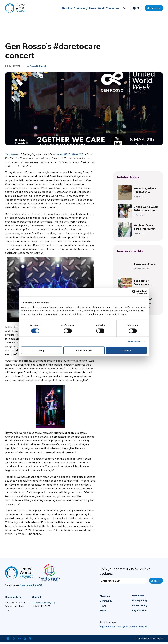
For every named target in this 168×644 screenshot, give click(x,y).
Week (97, 8)
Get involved (154, 8)
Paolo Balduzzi (38, 66)
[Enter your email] (123, 581)
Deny (42, 350)
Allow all (126, 350)
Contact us (111, 8)
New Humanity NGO (31, 585)
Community (72, 8)
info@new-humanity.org (43, 603)
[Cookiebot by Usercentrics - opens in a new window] (134, 292)
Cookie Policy (140, 605)
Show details (134, 342)
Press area (138, 596)
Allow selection (84, 350)
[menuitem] (103, 626)
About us (56, 8)
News (86, 8)
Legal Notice (139, 610)
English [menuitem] (103, 626)
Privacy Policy (140, 600)
